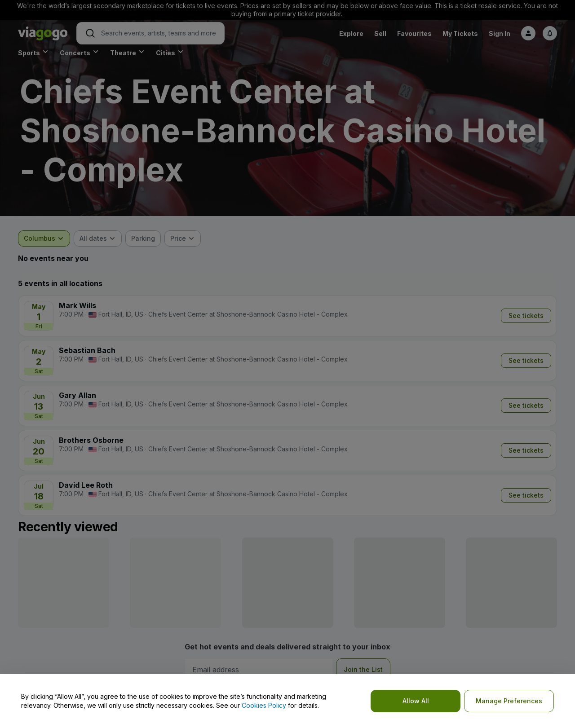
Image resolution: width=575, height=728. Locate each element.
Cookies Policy (264, 705)
